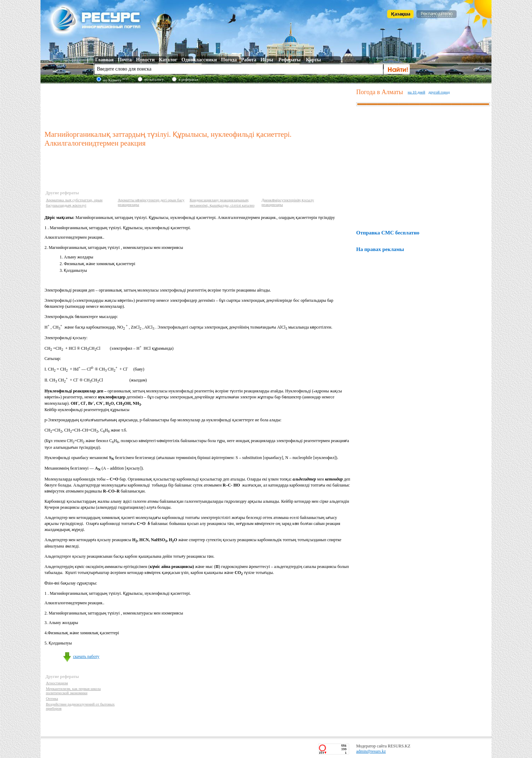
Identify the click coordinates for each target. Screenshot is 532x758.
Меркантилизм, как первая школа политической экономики (73, 691)
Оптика (52, 698)
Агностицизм (57, 683)
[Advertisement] (199, 105)
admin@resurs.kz (371, 751)
